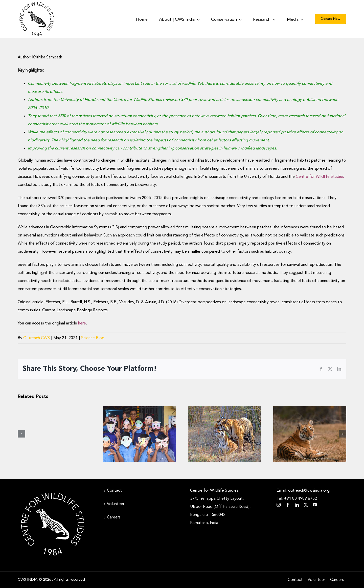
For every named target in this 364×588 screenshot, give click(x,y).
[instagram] (279, 505)
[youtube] (315, 505)
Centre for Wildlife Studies (320, 177)
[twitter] (306, 505)
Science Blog (93, 338)
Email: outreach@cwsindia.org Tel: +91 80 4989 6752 (303, 495)
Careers (114, 517)
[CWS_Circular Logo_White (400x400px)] (53, 491)
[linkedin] (297, 505)
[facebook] (288, 505)
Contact (114, 491)
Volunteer (116, 504)
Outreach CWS (37, 338)
